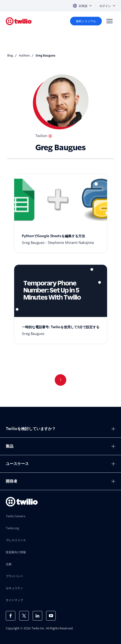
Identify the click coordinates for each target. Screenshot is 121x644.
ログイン (107, 6)
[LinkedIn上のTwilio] (37, 616)
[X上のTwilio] (24, 616)
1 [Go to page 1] (60, 380)
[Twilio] (19, 21)
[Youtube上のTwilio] (51, 616)
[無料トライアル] (86, 21)
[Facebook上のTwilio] (11, 616)
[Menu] (109, 21)
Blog (10, 55)
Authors (24, 55)
